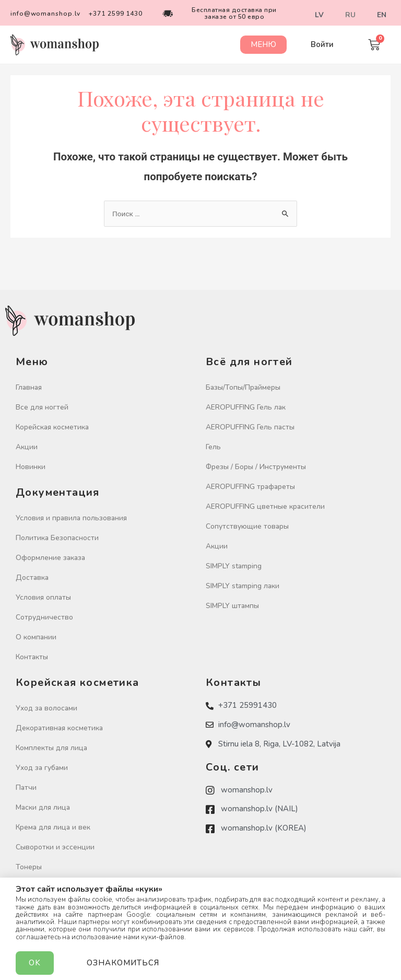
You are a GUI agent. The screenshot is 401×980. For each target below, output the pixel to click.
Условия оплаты (43, 597)
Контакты (32, 657)
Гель (213, 447)
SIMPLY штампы (232, 606)
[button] (263, 45)
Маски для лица (43, 807)
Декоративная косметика (59, 728)
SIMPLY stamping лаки (243, 586)
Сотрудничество (44, 617)
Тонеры (29, 867)
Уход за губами (42, 768)
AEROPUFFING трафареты (250, 487)
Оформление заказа (50, 558)
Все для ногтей (42, 407)
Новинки (31, 467)
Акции (27, 447)
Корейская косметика (52, 427)
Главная (29, 387)
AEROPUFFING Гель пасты (250, 427)
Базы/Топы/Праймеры (243, 387)
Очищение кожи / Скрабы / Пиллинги (80, 887)
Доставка (32, 577)
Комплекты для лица (51, 748)
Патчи (26, 787)
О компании (36, 637)
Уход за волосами (46, 708)
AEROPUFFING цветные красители (265, 506)
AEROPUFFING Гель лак (246, 407)
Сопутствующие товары (247, 526)
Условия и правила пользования (71, 518)
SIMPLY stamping (234, 566)
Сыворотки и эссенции (55, 847)
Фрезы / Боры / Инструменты (256, 467)
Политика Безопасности (57, 538)
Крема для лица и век (53, 827)
